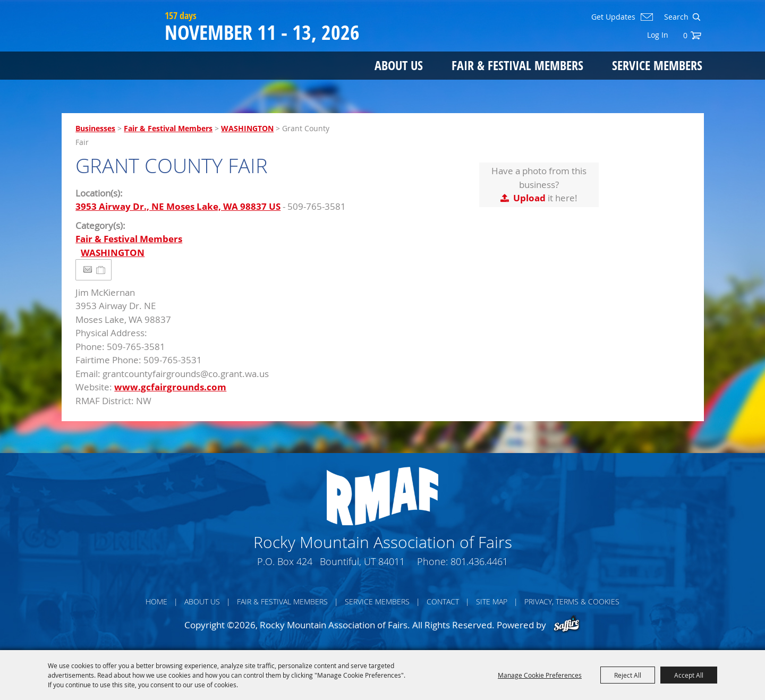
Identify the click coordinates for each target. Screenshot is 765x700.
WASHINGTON (247, 128)
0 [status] (685, 35)
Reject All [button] (628, 675)
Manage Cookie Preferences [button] (540, 675)
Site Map (492, 601)
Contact (443, 601)
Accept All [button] (689, 675)
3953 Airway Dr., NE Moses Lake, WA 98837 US (178, 206)
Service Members (657, 65)
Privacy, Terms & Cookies (572, 601)
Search (696, 17)
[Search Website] (675, 17)
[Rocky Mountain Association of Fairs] (111, 49)
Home (156, 601)
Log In (658, 35)
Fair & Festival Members (517, 65)
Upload (529, 198)
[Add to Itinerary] (101, 270)
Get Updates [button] (613, 17)
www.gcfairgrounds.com (170, 387)
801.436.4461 (479, 561)
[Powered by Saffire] (567, 625)
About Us (399, 65)
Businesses (95, 128)
